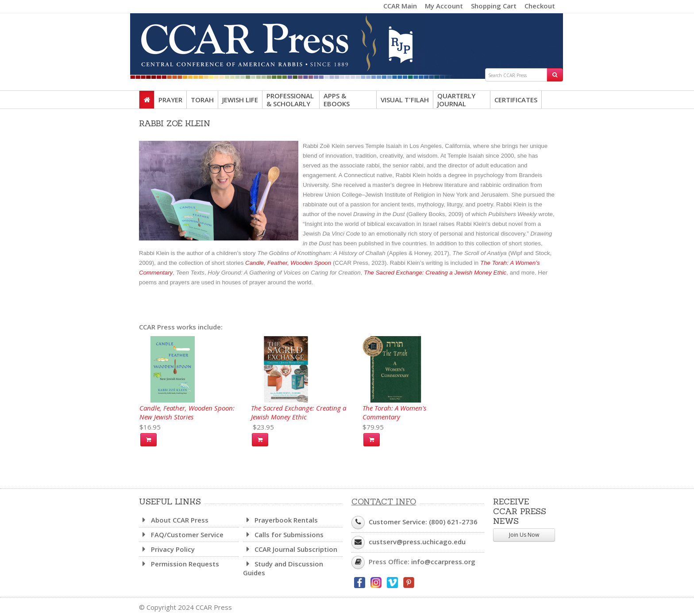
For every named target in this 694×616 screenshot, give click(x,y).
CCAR (347, 41)
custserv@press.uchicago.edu (417, 542)
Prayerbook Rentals (281, 520)
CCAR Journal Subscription (290, 549)
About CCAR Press (174, 520)
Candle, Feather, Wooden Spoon (288, 263)
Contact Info (384, 502)
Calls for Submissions (283, 535)
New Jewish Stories (166, 417)
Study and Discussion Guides (283, 568)
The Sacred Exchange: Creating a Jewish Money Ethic (435, 273)
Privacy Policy (167, 549)
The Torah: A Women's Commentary (394, 412)
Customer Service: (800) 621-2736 (423, 522)
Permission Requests (179, 564)
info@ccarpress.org (443, 562)
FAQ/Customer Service (181, 535)
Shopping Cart (494, 6)
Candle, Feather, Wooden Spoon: (187, 408)
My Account (444, 6)
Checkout (540, 6)
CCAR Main (400, 6)
